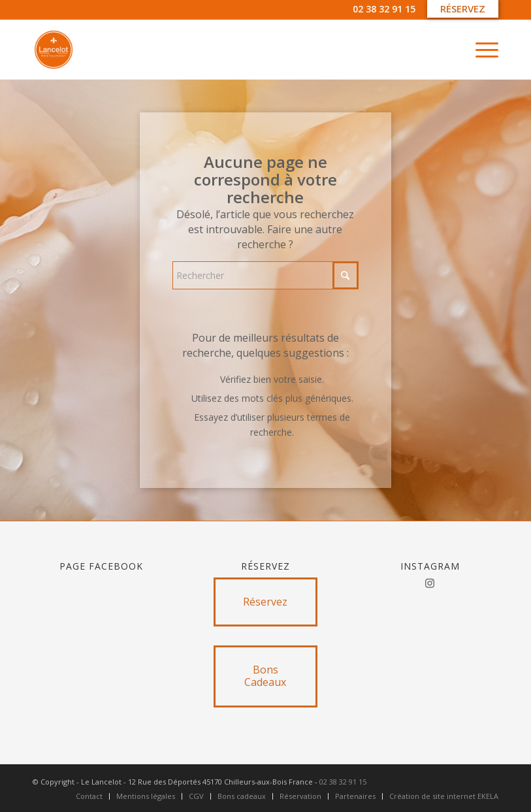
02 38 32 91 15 (384, 9)
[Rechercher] (265, 275)
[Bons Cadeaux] (265, 676)
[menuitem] (480, 50)
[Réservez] (265, 602)
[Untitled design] (54, 50)
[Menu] (480, 50)
